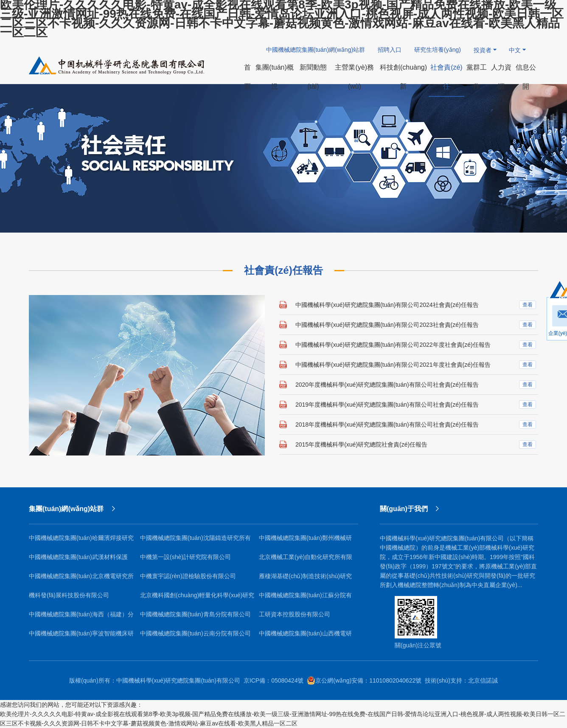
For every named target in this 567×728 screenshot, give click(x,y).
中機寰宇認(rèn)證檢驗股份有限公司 (188, 576)
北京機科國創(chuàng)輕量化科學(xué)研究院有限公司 (197, 598)
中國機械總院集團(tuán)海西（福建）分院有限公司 (81, 617)
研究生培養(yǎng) (438, 50)
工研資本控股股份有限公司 (295, 614)
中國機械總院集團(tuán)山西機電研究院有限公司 (305, 637)
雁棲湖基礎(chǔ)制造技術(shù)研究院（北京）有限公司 (305, 579)
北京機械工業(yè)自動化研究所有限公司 (306, 560)
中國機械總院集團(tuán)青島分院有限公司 (195, 614)
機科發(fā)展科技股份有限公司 (69, 595)
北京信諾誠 (483, 680)
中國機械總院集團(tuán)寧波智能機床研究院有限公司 (81, 637)
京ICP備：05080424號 (274, 680)
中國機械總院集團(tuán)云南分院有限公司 (195, 633)
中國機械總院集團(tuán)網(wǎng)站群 (316, 50)
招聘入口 (390, 50)
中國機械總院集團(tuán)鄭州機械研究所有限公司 (305, 541)
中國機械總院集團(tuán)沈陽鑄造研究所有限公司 (195, 541)
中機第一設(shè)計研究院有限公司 (185, 557)
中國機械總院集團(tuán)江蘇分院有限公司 (305, 598)
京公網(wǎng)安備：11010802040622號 (364, 680)
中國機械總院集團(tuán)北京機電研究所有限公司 (81, 579)
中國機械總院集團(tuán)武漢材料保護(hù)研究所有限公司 (78, 560)
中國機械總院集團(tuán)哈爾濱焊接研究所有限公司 (81, 541)
